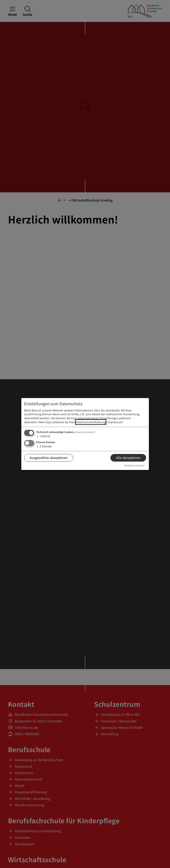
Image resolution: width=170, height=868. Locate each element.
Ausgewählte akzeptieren (49, 458)
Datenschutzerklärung (91, 422)
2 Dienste (44, 446)
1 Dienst (43, 436)
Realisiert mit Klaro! (134, 465)
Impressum (115, 422)
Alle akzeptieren (128, 458)
